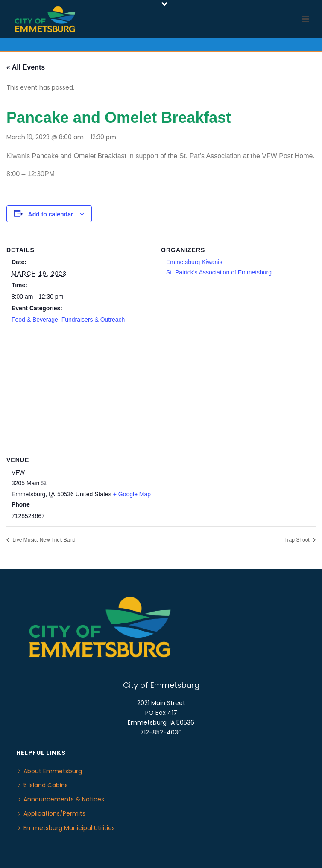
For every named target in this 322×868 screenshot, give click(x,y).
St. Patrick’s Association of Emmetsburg (219, 272)
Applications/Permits (52, 813)
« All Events (26, 67)
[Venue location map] (161, 392)
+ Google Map (132, 494)
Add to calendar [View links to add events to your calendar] (51, 214)
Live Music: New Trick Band (43, 540)
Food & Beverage (35, 320)
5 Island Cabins (43, 785)
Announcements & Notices (61, 799)
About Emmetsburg (50, 771)
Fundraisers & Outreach (93, 320)
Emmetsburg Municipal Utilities (67, 828)
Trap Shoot (298, 540)
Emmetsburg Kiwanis (194, 262)
